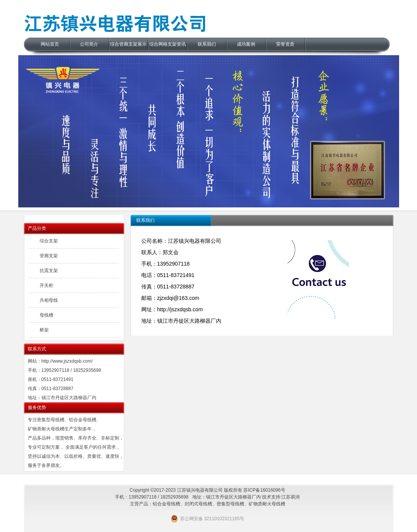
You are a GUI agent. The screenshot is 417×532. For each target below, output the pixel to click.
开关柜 (46, 285)
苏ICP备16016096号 (264, 490)
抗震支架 (49, 271)
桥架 (44, 330)
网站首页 (50, 44)
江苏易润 (291, 497)
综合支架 (49, 241)
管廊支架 (49, 256)
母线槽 (46, 315)
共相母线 (49, 300)
